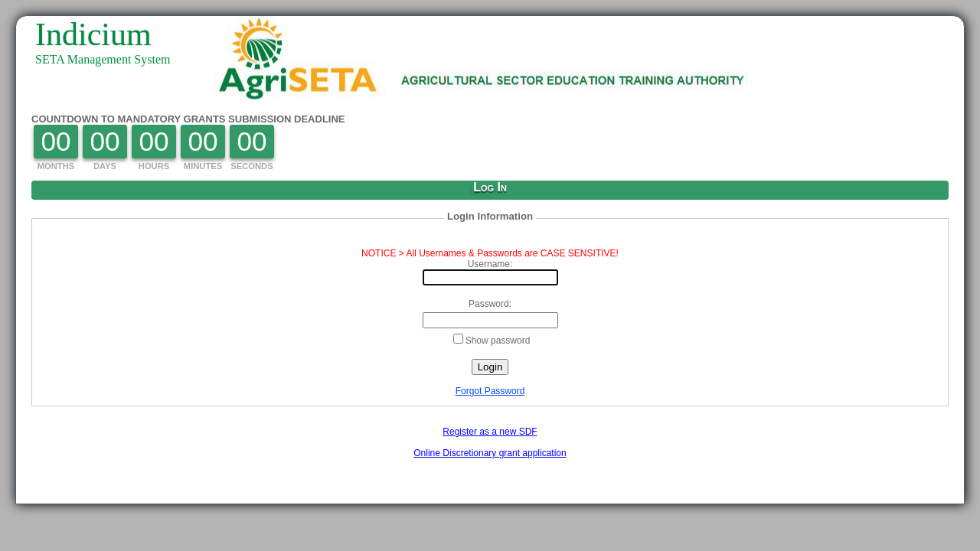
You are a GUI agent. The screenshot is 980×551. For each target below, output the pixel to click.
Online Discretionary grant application (490, 453)
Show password (492, 340)
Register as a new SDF (490, 432)
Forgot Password (490, 391)
